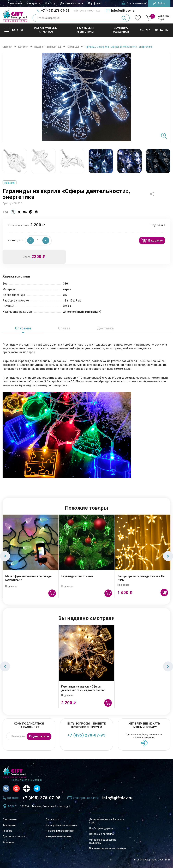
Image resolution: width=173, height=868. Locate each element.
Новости (50, 3)
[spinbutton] (38, 240)
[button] (46, 240)
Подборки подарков (101, 828)
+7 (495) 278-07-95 (87, 735)
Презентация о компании (27, 780)
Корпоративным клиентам (62, 825)
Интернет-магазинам (58, 836)
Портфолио (95, 3)
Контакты (8, 842)
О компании (15, 3)
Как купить (33, 3)
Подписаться (39, 736)
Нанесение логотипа (102, 834)
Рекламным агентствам (60, 831)
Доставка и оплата (72, 3)
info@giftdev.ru (117, 798)
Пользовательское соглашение (108, 848)
